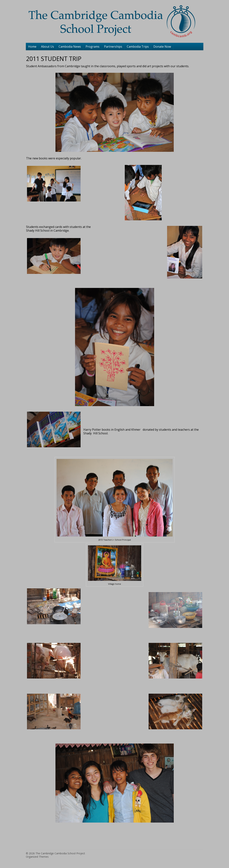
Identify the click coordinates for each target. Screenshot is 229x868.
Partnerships (113, 47)
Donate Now (162, 47)
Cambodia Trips (138, 47)
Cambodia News (70, 47)
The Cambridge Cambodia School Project (60, 853)
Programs (93, 47)
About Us (48, 47)
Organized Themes (37, 857)
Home (32, 47)
